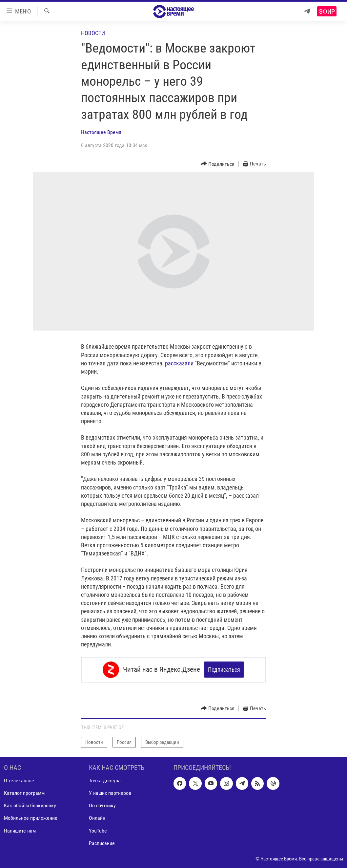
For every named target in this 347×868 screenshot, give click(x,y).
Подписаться (224, 670)
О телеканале (19, 781)
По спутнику (102, 805)
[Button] (218, 164)
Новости (93, 33)
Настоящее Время (101, 132)
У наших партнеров (110, 793)
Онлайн (97, 818)
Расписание (102, 843)
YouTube (98, 830)
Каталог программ (24, 793)
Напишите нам (20, 830)
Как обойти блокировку (30, 805)
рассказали (179, 363)
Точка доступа (105, 781)
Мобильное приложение (31, 818)
